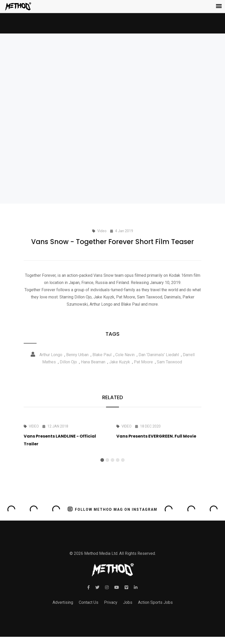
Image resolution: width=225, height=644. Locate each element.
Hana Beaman (93, 362)
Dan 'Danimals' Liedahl (159, 355)
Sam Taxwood (169, 362)
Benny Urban (77, 355)
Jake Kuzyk (120, 362)
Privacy (111, 602)
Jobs (128, 602)
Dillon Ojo (68, 362)
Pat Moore (143, 362)
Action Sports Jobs (155, 602)
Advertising (63, 602)
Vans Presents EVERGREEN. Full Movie (156, 436)
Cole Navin (125, 355)
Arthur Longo (51, 355)
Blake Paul (102, 355)
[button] (102, 460)
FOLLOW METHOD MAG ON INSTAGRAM (113, 509)
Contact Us (89, 602)
